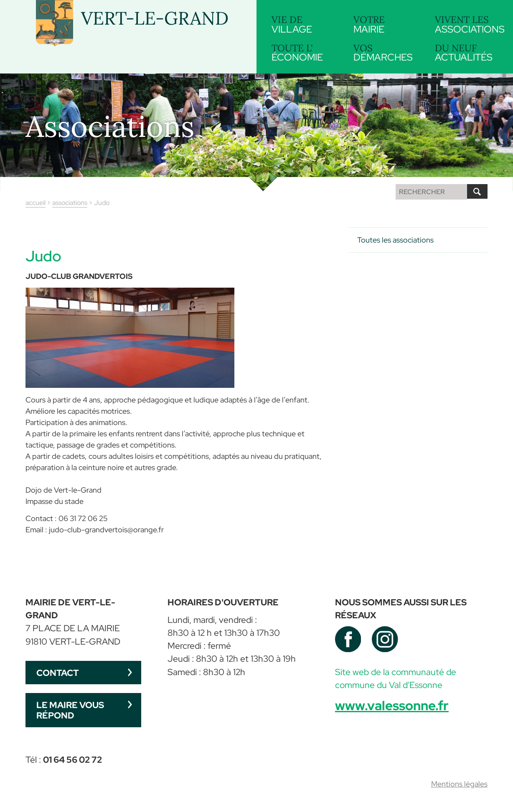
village (303, 24)
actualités (466, 52)
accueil (36, 203)
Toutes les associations (395, 240)
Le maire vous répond (70, 710)
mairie (385, 24)
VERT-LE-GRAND (155, 18)
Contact (58, 673)
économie (303, 53)
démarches (385, 53)
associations (470, 24)
